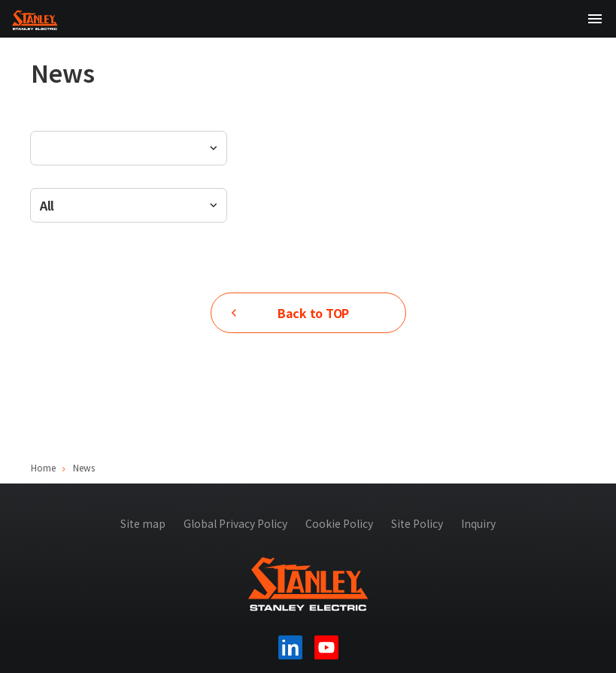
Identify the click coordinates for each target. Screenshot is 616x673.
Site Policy (417, 523)
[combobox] (129, 205)
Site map (143, 523)
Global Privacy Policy (235, 523)
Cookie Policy (339, 523)
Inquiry (478, 523)
